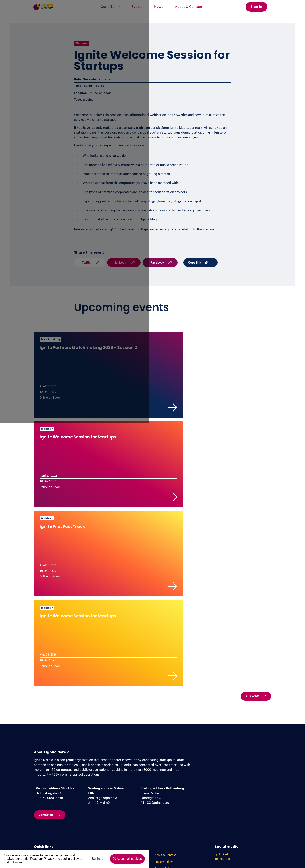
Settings (232, 859)
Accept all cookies (264, 859)
